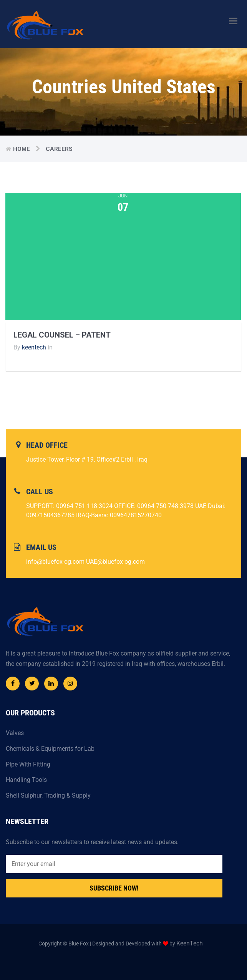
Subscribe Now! (114, 888)
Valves (15, 733)
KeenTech (190, 943)
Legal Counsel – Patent (62, 335)
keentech (34, 347)
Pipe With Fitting (28, 764)
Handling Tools (26, 780)
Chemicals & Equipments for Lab (50, 749)
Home (22, 149)
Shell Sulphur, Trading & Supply (48, 795)
